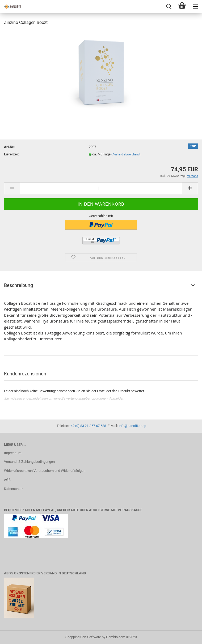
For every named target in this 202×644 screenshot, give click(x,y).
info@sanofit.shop (132, 426)
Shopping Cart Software (83, 637)
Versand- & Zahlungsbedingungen (29, 462)
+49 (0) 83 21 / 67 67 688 (87, 426)
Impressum (13, 453)
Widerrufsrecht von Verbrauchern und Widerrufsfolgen (45, 471)
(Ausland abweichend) (126, 154)
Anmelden (117, 398)
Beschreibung (18, 285)
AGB (7, 480)
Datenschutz (14, 489)
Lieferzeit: (12, 154)
